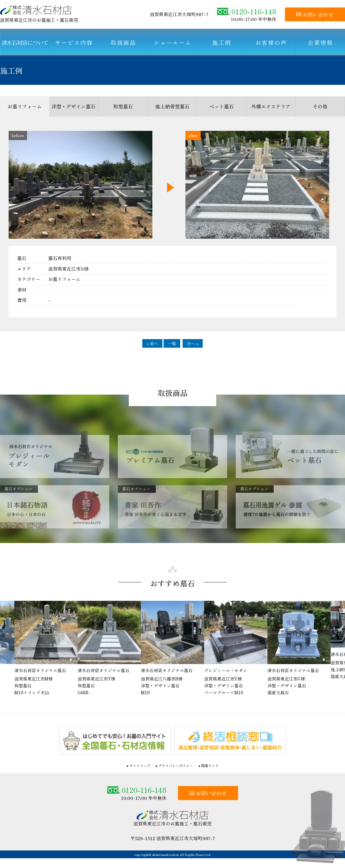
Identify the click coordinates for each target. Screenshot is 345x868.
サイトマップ (140, 765)
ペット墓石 (222, 106)
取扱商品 (123, 42)
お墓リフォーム (25, 106)
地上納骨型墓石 (172, 106)
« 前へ (152, 343)
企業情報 (320, 42)
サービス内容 (74, 42)
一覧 (172, 343)
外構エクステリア (271, 106)
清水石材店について (25, 42)
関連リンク (210, 765)
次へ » (193, 343)
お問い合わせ (315, 14)
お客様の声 (271, 42)
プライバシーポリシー (176, 765)
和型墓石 (123, 106)
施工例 (222, 42)
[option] (172, 648)
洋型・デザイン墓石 (73, 106)
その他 (320, 106)
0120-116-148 (247, 11)
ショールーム (172, 42)
